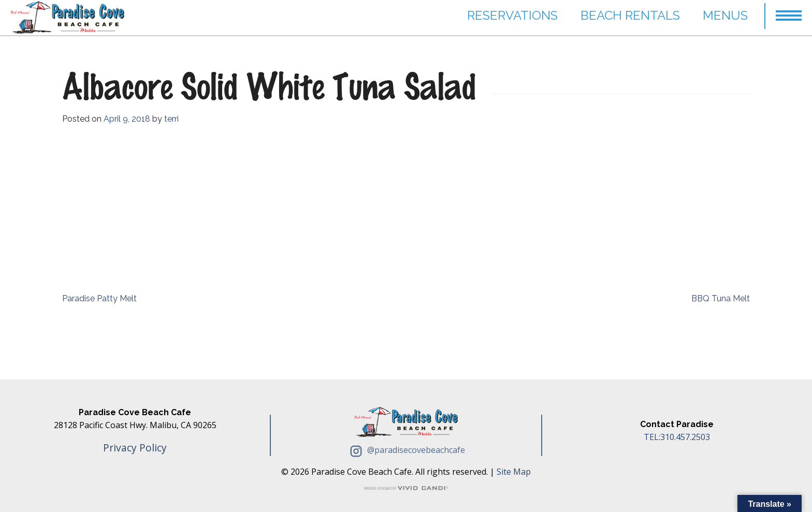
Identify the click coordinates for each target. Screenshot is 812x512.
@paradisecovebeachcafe (406, 450)
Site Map (514, 472)
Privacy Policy (135, 448)
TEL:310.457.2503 (677, 437)
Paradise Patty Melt (99, 298)
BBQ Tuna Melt (721, 298)
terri (171, 119)
